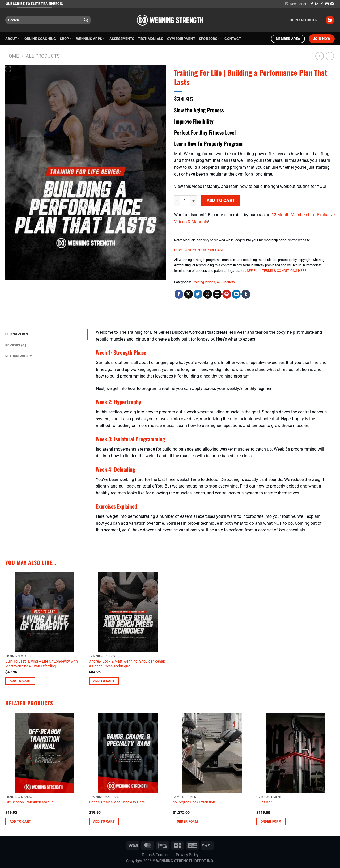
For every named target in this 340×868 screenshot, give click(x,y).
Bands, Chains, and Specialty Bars (117, 802)
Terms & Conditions (158, 855)
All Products (43, 56)
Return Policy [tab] (19, 356)
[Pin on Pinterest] (227, 294)
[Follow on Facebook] (312, 4)
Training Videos (203, 282)
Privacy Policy (187, 855)
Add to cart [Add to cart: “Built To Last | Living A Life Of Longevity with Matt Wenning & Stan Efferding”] (20, 681)
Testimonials (150, 39)
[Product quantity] (185, 201)
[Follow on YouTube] (332, 4)
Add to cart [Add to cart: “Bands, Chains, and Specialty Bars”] (104, 822)
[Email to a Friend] (217, 294)
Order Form (187, 822)
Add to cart (221, 201)
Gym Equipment (181, 39)
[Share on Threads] (208, 294)
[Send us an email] (327, 4)
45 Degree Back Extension (194, 802)
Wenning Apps (91, 39)
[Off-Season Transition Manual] (44, 753)
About (13, 39)
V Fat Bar (264, 802)
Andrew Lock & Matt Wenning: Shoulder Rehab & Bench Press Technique (127, 664)
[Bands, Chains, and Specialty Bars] (128, 753)
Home (12, 56)
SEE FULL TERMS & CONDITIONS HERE (277, 271)
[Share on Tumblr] (246, 294)
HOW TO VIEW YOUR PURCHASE (199, 250)
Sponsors (210, 39)
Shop (66, 39)
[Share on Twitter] (198, 294)
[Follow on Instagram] (317, 4)
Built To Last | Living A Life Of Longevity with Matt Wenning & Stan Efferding (42, 664)
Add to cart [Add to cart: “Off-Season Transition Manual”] (20, 822)
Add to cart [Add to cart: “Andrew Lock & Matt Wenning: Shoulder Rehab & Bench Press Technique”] (104, 681)
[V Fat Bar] (296, 753)
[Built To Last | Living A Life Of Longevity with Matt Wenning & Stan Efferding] (44, 612)
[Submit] (86, 20)
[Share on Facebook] (179, 294)
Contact (233, 39)
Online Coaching (40, 39)
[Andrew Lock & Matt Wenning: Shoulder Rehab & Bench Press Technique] (128, 612)
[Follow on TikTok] (322, 4)
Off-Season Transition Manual (30, 802)
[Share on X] (188, 294)
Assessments (122, 39)
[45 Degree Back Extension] (212, 753)
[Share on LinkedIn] (236, 294)
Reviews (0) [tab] (16, 345)
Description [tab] (17, 334)
